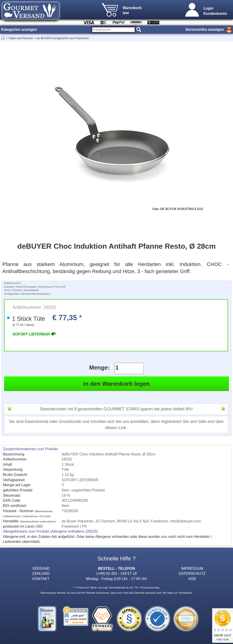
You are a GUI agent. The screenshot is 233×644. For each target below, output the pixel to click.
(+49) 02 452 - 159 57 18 (116, 573)
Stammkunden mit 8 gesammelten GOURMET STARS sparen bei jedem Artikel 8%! (116, 409)
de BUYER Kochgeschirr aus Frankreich (63, 38)
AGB (192, 579)
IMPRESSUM (192, 568)
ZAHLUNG (41, 573)
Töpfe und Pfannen (21, 38)
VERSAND (41, 568)
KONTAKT (41, 579)
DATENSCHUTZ (192, 573)
